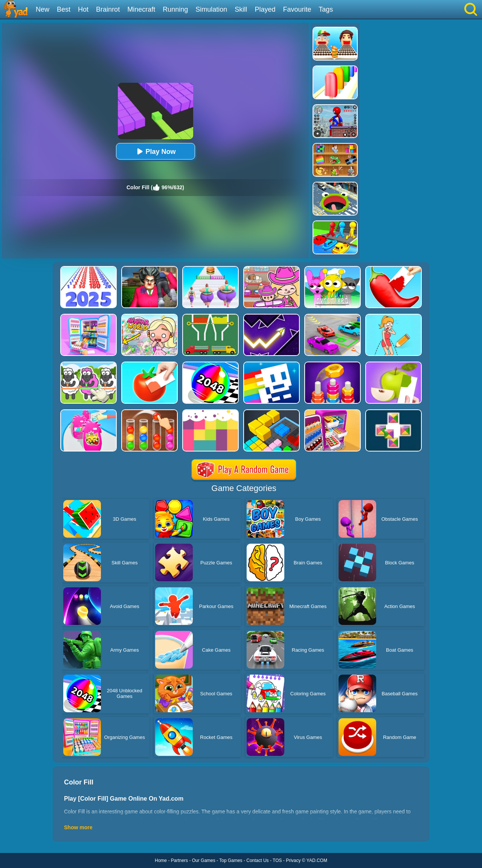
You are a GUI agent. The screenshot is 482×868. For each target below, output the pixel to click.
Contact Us (257, 860)
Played (265, 9)
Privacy (293, 860)
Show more (78, 827)
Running (175, 9)
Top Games (231, 860)
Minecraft (141, 9)
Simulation (211, 9)
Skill (241, 9)
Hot (83, 9)
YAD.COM (317, 860)
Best (64, 9)
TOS (277, 860)
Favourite (297, 9)
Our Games (204, 860)
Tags (326, 9)
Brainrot (108, 9)
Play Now (155, 151)
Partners (179, 860)
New (43, 9)
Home (161, 860)
